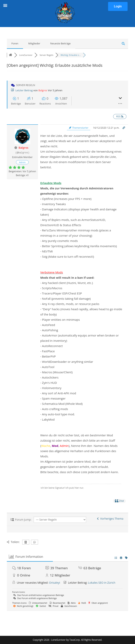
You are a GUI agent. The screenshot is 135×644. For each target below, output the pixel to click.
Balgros (43, 90)
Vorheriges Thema (110, 519)
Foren (15, 43)
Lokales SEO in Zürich (102, 583)
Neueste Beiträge (60, 43)
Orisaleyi (55, 583)
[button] (5, 5)
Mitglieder (34, 43)
